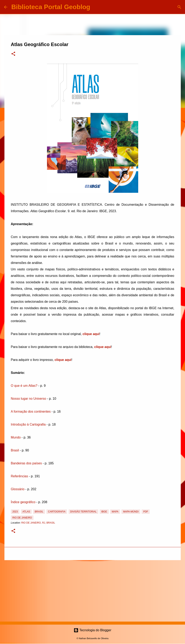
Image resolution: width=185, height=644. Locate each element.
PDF (146, 512)
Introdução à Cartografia (28, 424)
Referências (19, 476)
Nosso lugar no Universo (29, 399)
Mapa (115, 512)
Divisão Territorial (83, 512)
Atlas (26, 512)
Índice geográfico (23, 502)
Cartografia (57, 512)
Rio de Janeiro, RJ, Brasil (38, 523)
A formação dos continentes (31, 412)
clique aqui (91, 334)
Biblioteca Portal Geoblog (51, 7)
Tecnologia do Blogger (92, 630)
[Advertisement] (93, 590)
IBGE (104, 512)
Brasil (15, 450)
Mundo (16, 437)
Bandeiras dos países (26, 463)
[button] (13, 54)
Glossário (18, 489)
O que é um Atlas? (24, 386)
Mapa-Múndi (131, 512)
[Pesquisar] (96, 7)
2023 (15, 512)
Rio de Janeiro (22, 518)
